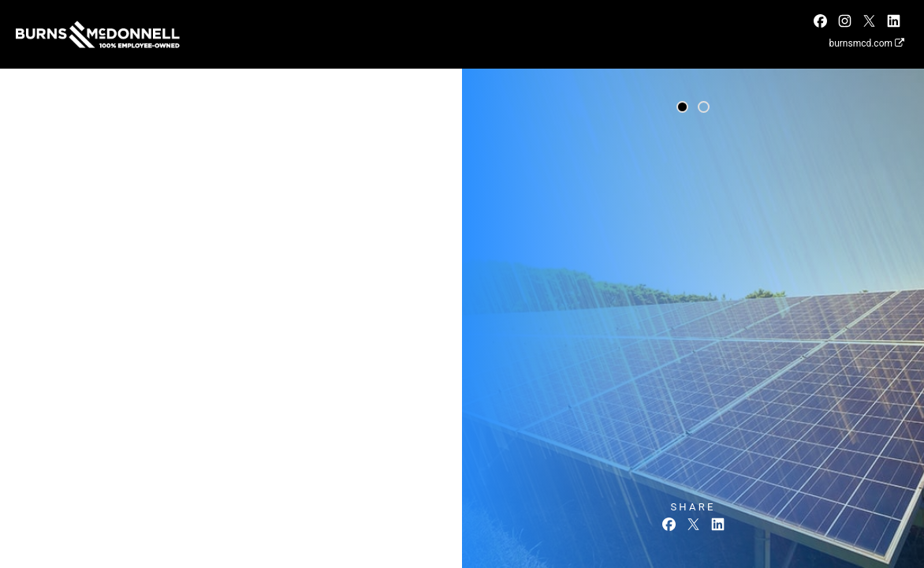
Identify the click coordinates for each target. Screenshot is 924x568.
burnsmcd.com (866, 43)
